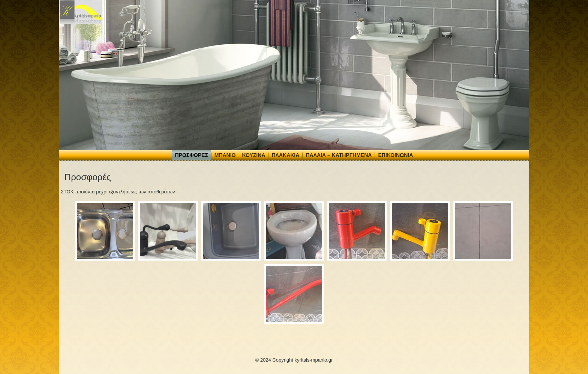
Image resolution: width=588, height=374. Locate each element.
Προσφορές (192, 155)
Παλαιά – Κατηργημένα (339, 155)
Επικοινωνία (395, 155)
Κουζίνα (254, 155)
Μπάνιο (225, 155)
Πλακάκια (285, 155)
